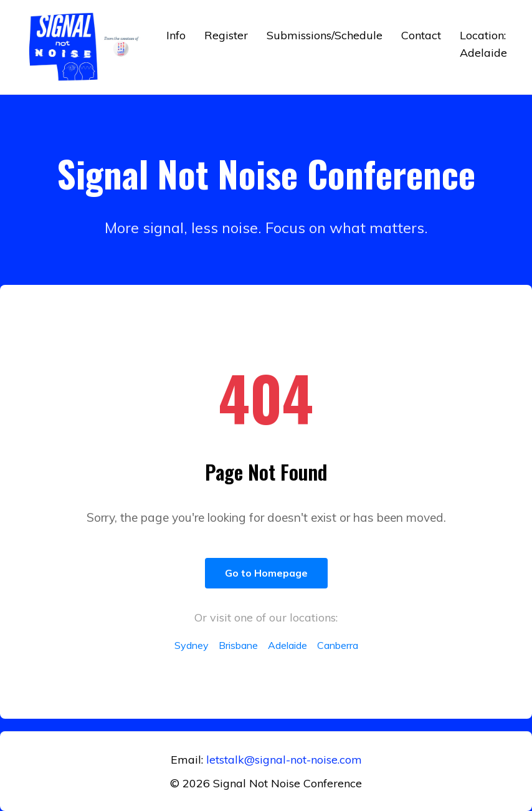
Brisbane (238, 645)
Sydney (192, 645)
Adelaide (287, 645)
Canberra (338, 645)
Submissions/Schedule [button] (325, 35)
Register (226, 35)
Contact (421, 35)
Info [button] (176, 35)
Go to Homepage (266, 573)
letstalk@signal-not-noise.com (284, 760)
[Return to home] (86, 47)
